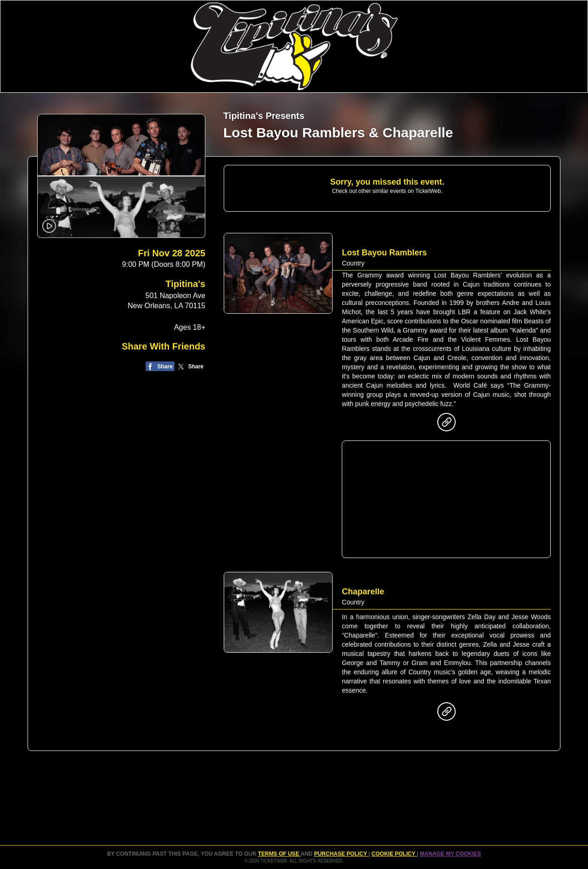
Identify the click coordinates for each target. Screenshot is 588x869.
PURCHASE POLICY (341, 854)
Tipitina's (185, 284)
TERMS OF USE (279, 854)
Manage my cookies (450, 854)
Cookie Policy (394, 854)
